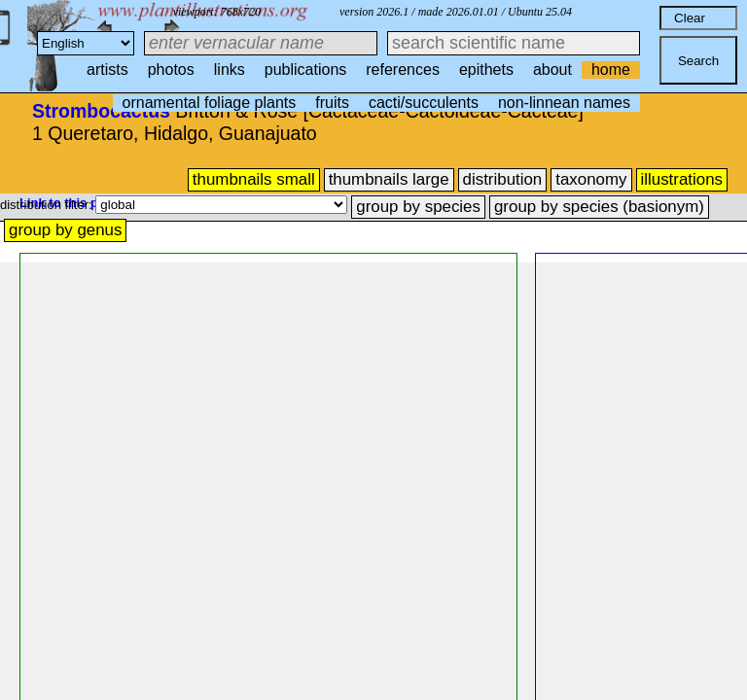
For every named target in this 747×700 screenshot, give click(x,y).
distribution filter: (48, 205)
